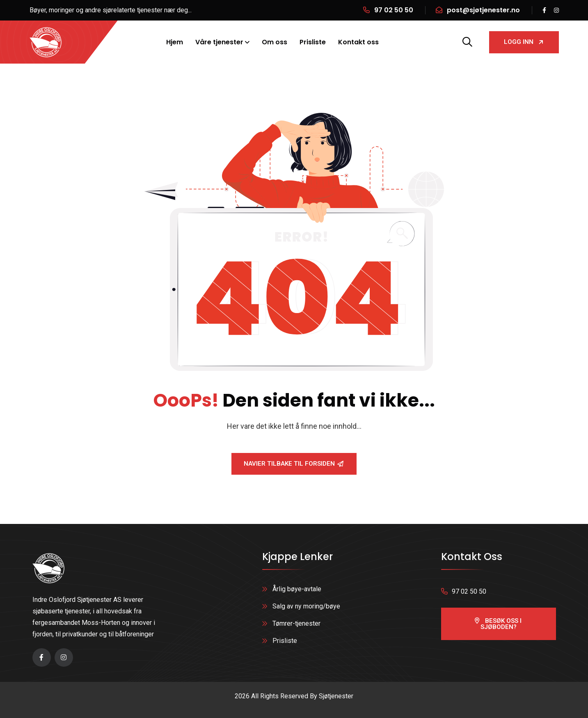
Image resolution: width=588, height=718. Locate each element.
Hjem (175, 42)
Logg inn (524, 42)
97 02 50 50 (394, 10)
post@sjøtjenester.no (483, 10)
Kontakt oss (358, 42)
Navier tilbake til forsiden (294, 464)
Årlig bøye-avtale (297, 589)
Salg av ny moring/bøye (306, 606)
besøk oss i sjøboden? (498, 624)
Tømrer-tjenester (296, 623)
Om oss (275, 42)
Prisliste (313, 42)
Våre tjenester (219, 42)
